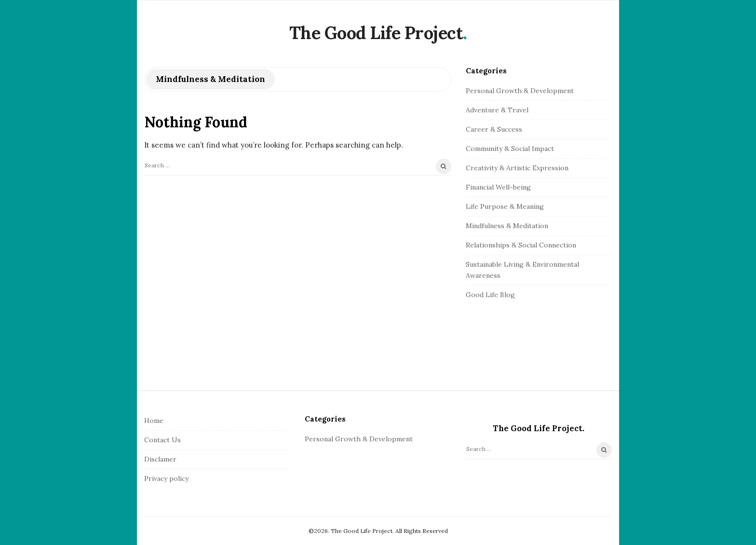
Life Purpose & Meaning (505, 206)
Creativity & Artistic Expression (517, 168)
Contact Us (162, 440)
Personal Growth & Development (520, 91)
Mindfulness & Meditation (507, 226)
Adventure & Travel (497, 110)
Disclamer (160, 459)
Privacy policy (166, 478)
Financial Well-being (498, 187)
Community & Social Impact (510, 149)
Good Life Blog (490, 295)
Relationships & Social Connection (521, 245)
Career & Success (494, 129)
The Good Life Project (376, 33)
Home (154, 421)
